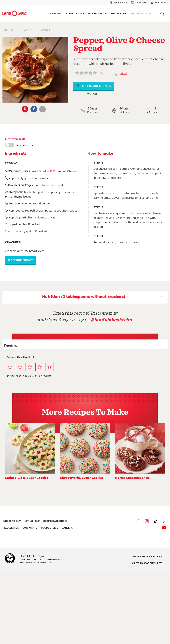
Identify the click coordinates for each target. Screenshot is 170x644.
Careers (67, 528)
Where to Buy (12, 521)
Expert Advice (75, 14)
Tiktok (156, 521)
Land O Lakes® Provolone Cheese (54, 171)
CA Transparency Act (147, 563)
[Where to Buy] (119, 3)
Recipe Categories (55, 521)
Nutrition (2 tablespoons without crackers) (103, 297)
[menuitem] (54, 14)
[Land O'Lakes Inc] (33, 556)
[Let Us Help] (139, 3)
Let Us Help (32, 521)
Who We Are (118, 14)
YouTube (164, 528)
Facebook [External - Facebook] (34, 109)
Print (121, 74)
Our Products (97, 14)
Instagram (147, 521)
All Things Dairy (141, 14)
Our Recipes (54, 14)
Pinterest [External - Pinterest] (25, 109)
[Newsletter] (158, 3)
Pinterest (164, 521)
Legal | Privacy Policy (28, 563)
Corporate (30, 528)
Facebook (138, 521)
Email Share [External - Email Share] (42, 109)
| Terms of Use (46, 563)
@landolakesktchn (111, 320)
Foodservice (49, 528)
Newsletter (11, 528)
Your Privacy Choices (147, 557)
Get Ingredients (93, 86)
